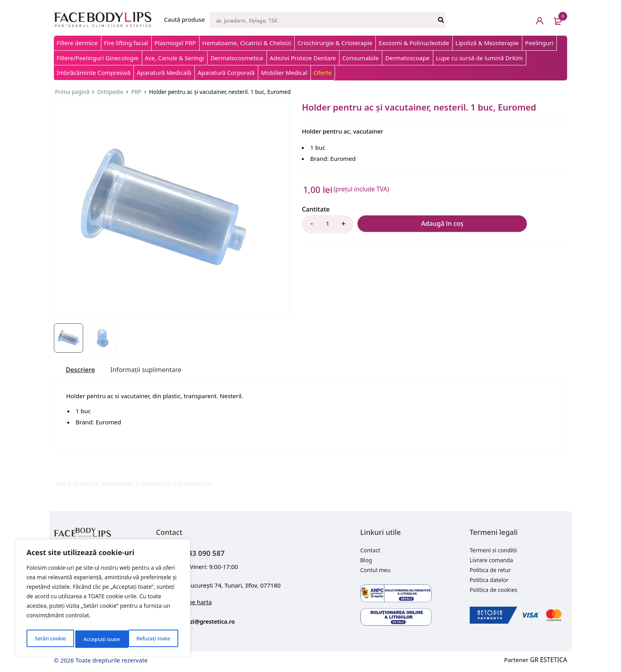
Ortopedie (110, 92)
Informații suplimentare (154, 370)
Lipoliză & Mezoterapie (487, 43)
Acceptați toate (153, 639)
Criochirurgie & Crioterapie (335, 43)
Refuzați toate (100, 639)
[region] (103, 600)
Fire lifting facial (126, 43)
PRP (136, 92)
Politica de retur (490, 571)
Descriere (82, 370)
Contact (371, 551)
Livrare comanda (491, 561)
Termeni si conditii (493, 551)
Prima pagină (72, 92)
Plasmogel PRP (175, 43)
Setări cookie (50, 639)
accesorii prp (198, 485)
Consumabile (360, 58)
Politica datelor (489, 581)
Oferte (323, 73)
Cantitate (316, 209)
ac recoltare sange (114, 485)
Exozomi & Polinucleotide (414, 43)
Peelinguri (539, 43)
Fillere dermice (77, 43)
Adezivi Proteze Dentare (303, 58)
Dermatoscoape (407, 58)
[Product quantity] (328, 224)
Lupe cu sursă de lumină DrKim (480, 58)
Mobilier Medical (284, 73)
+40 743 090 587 (206, 553)
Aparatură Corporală (226, 73)
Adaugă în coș (397, 224)
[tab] (82, 370)
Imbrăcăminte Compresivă (93, 73)
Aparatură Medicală (164, 73)
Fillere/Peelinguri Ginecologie (98, 58)
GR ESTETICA (549, 661)
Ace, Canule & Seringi (175, 58)
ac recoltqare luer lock (159, 485)
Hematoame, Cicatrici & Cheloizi (247, 43)
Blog (366, 561)
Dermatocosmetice (237, 58)
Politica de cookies (494, 591)
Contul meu (376, 571)
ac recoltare (80, 485)
